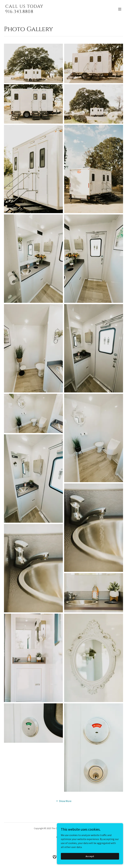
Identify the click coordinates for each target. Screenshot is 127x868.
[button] (120, 9)
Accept (90, 856)
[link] (24, 12)
